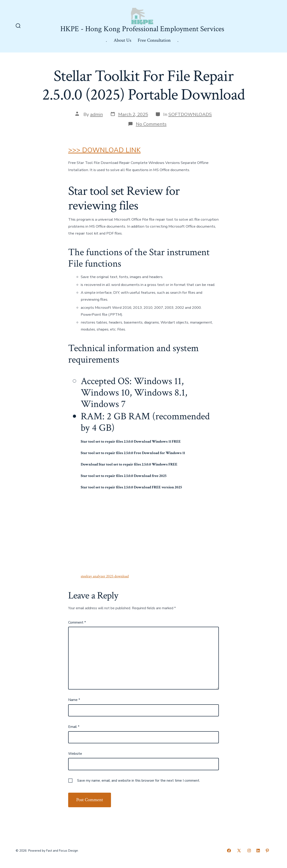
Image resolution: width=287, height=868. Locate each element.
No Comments (151, 124)
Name (74, 700)
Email (74, 727)
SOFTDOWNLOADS (190, 114)
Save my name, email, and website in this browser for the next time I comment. (139, 781)
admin (97, 114)
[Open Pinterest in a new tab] (267, 851)
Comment (77, 622)
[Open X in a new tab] (239, 851)
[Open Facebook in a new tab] (229, 851)
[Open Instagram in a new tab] (249, 851)
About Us (122, 40)
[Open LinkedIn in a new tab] (258, 851)
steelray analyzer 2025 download (105, 576)
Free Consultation (154, 40)
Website (75, 754)
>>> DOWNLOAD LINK (104, 150)
